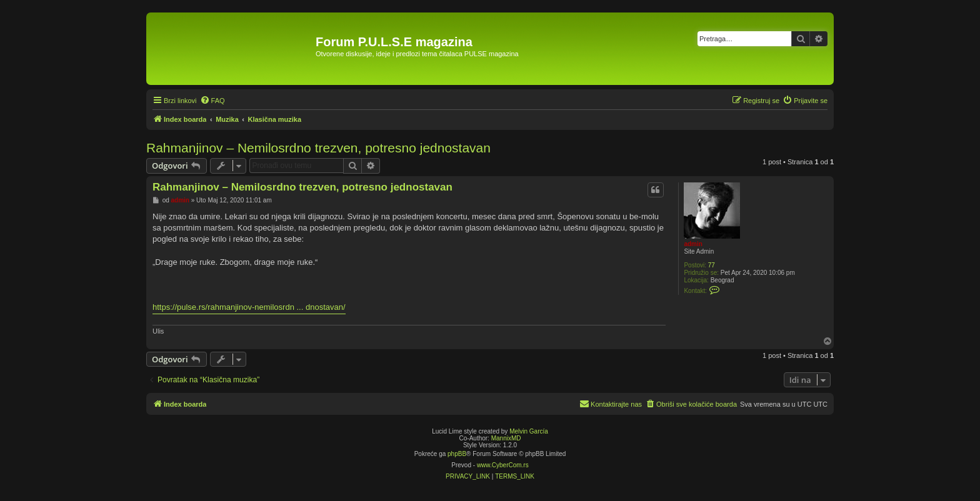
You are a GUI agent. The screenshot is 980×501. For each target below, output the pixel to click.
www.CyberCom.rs (503, 465)
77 (712, 265)
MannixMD (506, 438)
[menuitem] (212, 101)
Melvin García (529, 431)
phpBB (457, 454)
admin (693, 244)
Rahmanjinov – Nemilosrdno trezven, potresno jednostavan (318, 148)
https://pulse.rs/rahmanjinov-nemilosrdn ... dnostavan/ (249, 307)
